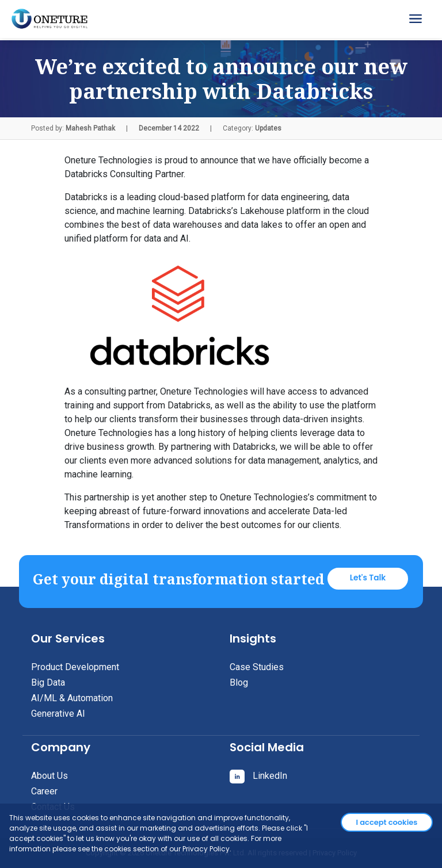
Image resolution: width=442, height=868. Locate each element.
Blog (239, 682)
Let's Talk (368, 578)
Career (44, 791)
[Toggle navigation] (417, 19)
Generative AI (58, 714)
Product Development (75, 667)
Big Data (48, 682)
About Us (49, 776)
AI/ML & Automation (72, 698)
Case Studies (257, 667)
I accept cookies (387, 822)
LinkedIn (258, 776)
